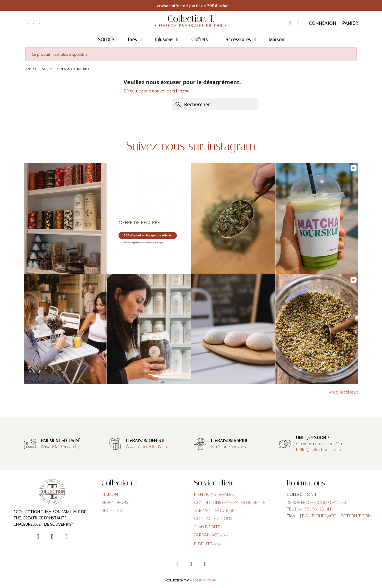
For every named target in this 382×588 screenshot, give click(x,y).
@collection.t (344, 392)
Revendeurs (115, 502)
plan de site (207, 527)
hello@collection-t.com (318, 449)
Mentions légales (214, 494)
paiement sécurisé (214, 510)
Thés (135, 40)
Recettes (112, 510)
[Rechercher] (215, 104)
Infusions (167, 40)
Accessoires (241, 40)
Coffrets (202, 40)
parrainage (207, 535)
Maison (277, 40)
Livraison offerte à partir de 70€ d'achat (191, 6)
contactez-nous (213, 518)
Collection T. (191, 18)
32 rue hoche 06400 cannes (316, 502)
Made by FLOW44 (203, 580)
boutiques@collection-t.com (337, 516)
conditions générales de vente (230, 502)
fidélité (203, 544)
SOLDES (106, 40)
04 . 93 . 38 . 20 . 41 (314, 509)
